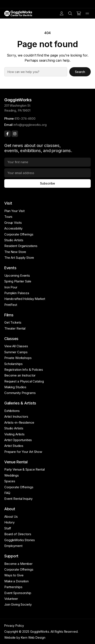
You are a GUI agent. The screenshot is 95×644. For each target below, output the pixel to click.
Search (80, 72)
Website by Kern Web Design (25, 637)
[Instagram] (15, 134)
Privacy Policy (14, 626)
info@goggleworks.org (30, 125)
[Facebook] (7, 134)
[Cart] (79, 13)
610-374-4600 (25, 118)
